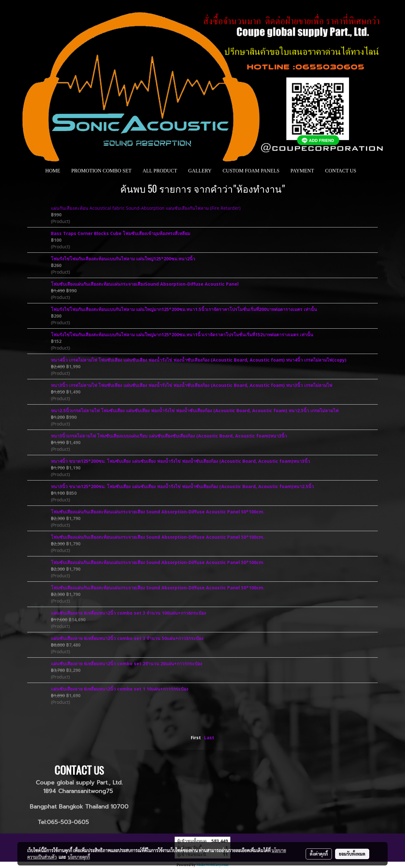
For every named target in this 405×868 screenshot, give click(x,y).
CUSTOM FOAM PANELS (251, 171)
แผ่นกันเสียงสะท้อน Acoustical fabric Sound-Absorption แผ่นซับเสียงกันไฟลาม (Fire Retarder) (146, 208)
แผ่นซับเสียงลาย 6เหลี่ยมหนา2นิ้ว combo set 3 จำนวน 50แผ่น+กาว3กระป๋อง (127, 638)
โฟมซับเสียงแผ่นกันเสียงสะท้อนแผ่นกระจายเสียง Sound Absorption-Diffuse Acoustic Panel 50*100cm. (158, 512)
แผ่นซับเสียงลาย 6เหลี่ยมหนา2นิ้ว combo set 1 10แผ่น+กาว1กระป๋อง (120, 689)
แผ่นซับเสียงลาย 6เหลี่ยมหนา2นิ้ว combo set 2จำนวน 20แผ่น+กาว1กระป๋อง (127, 663)
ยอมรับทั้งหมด (352, 854)
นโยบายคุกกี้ (79, 857)
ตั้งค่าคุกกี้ (319, 854)
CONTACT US (340, 171)
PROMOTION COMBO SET (101, 171)
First (196, 738)
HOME (53, 171)
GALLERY (200, 171)
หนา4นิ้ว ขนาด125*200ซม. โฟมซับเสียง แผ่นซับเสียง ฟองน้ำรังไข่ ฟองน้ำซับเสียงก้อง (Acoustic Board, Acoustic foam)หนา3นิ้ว (181, 461)
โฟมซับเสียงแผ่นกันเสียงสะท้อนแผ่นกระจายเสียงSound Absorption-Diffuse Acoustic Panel (145, 284)
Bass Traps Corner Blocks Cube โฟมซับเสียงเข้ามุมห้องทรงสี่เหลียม (121, 233)
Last (209, 738)
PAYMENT (302, 171)
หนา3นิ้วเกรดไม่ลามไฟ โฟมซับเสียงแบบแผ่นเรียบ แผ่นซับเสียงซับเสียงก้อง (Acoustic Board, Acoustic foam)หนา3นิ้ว (169, 436)
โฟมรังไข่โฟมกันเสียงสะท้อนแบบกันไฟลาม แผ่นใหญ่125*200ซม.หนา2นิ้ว (123, 259)
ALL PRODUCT (160, 171)
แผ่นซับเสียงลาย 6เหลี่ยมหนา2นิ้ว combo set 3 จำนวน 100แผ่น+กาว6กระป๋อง (128, 613)
